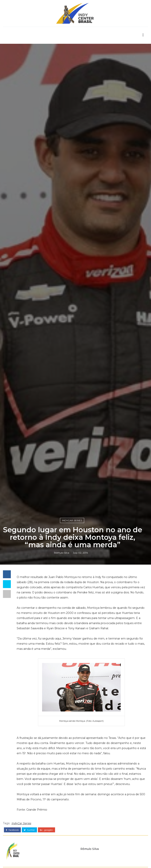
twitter (29, 830)
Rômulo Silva (62, 553)
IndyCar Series (72, 520)
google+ (46, 830)
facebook (12, 830)
